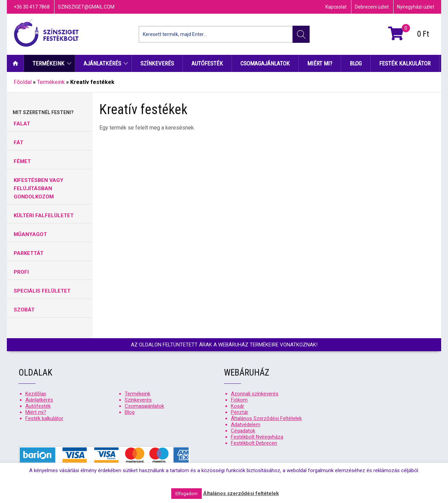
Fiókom (239, 400)
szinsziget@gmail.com (86, 7)
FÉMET (22, 161)
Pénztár (240, 412)
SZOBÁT (24, 310)
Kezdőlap (15, 63)
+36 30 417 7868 (32, 7)
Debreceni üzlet (372, 7)
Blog (356, 63)
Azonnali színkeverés (255, 394)
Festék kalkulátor (405, 63)
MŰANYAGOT (30, 234)
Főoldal (23, 82)
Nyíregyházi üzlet (416, 7)
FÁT (18, 143)
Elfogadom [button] (186, 494)
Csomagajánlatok (265, 63)
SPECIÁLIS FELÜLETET (42, 291)
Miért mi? (320, 63)
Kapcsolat (336, 7)
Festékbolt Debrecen (254, 443)
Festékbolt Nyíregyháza (257, 437)
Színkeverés (157, 63)
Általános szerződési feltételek (241, 493)
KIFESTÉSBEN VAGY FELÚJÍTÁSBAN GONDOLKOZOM (39, 188)
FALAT (22, 124)
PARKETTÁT (29, 253)
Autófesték (207, 63)
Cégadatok (243, 431)
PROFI (21, 272)
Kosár (238, 406)
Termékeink (48, 63)
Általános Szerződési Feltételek (266, 418)
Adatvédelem (246, 425)
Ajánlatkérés (102, 63)
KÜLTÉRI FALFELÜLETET (44, 216)
